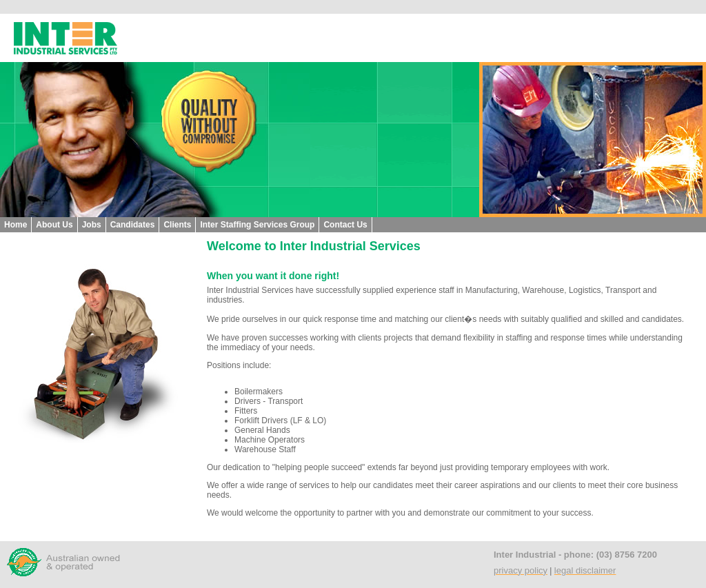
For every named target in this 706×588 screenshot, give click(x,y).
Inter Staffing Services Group (257, 225)
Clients (177, 225)
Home (16, 225)
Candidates (133, 225)
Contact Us (345, 225)
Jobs (92, 225)
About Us (54, 225)
